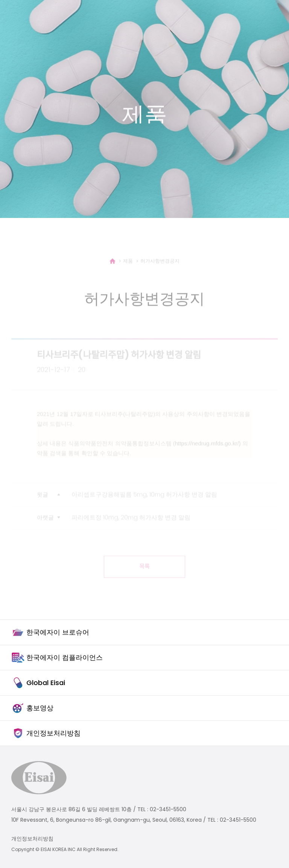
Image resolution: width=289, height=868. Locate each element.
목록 (144, 573)
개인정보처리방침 (32, 839)
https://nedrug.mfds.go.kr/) (208, 450)
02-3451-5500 (168, 809)
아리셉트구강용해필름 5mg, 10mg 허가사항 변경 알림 (144, 501)
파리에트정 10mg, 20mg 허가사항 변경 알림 (131, 524)
